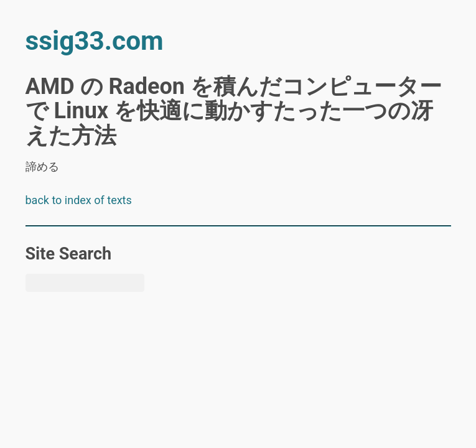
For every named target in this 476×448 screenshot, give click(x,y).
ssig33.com (95, 41)
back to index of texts (79, 200)
